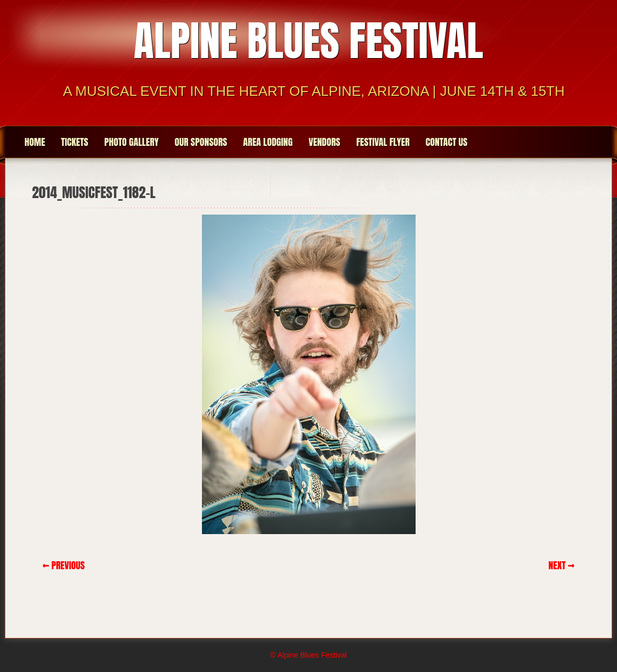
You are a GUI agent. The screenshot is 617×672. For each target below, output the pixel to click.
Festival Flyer (383, 142)
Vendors (324, 142)
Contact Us (447, 142)
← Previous (64, 565)
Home (35, 142)
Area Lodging (268, 142)
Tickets (75, 142)
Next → (561, 565)
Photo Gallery (132, 142)
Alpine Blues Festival (308, 40)
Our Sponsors (201, 142)
